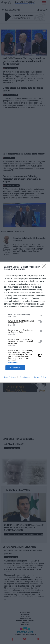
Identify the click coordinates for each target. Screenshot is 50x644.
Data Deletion (10, 377)
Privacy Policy (40, 377)
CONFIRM (15, 367)
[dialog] (25, 322)
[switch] (40, 322)
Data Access (25, 377)
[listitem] (25, 315)
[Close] (45, 267)
